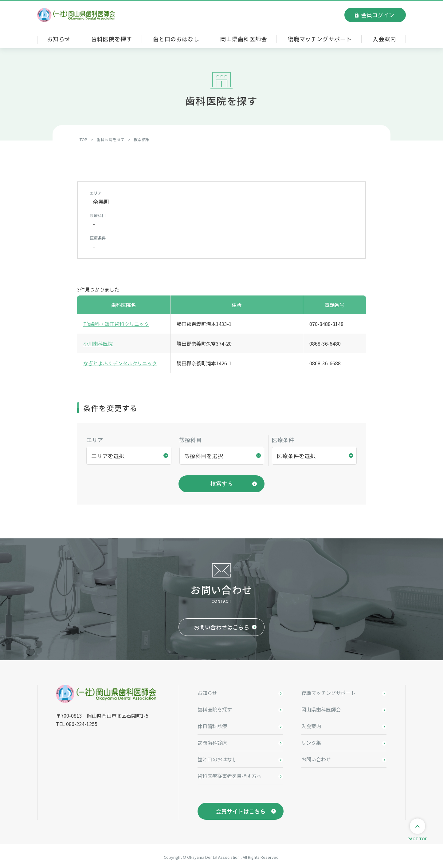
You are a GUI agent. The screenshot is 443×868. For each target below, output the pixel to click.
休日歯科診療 (212, 724)
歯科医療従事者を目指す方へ (229, 774)
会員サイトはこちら (241, 809)
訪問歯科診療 (212, 741)
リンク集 (311, 741)
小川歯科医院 (98, 343)
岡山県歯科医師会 (243, 39)
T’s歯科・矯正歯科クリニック (116, 324)
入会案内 (384, 39)
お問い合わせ (316, 757)
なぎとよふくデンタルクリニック (120, 363)
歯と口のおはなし (176, 39)
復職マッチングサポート (320, 39)
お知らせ (59, 39)
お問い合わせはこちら (221, 625)
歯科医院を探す (112, 39)
